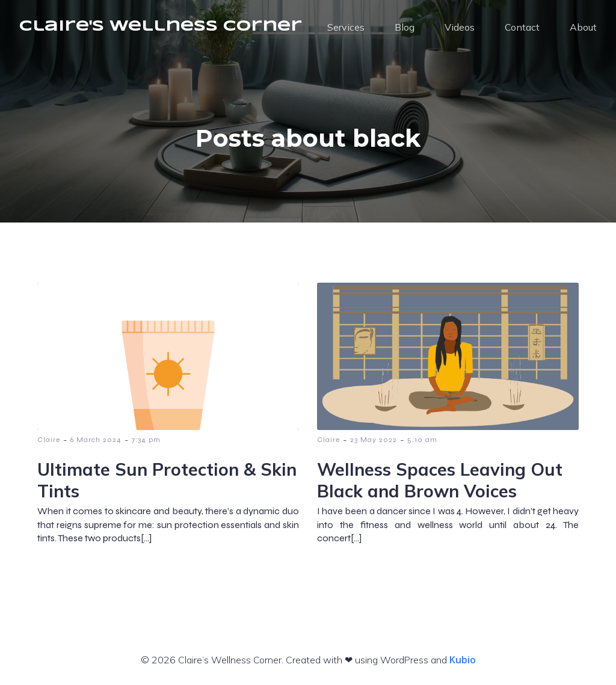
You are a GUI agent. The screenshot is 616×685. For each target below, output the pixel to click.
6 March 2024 (96, 440)
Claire (49, 440)
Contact (522, 27)
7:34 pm (146, 440)
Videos (460, 27)
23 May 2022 (374, 440)
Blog (405, 27)
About (583, 27)
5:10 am (422, 440)
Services (346, 27)
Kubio (463, 660)
